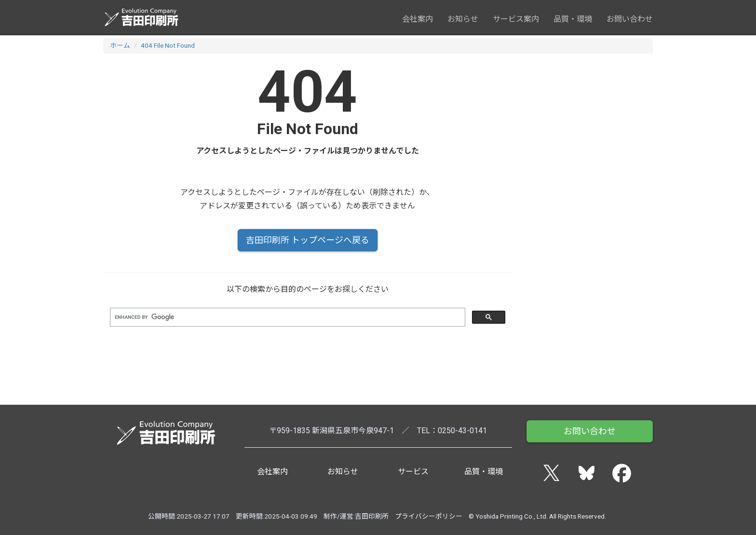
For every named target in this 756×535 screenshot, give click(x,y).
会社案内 (418, 19)
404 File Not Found (168, 45)
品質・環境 (573, 19)
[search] (287, 317)
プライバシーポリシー (429, 516)
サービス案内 (516, 19)
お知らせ (463, 19)
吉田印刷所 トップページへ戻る (308, 240)
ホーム (120, 45)
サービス (413, 472)
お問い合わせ (630, 19)
